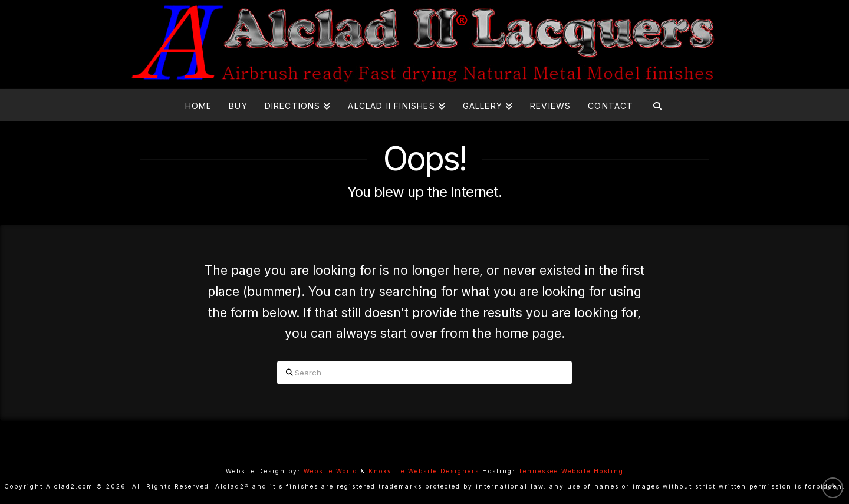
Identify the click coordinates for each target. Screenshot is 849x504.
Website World (331, 471)
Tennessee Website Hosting (571, 471)
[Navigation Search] (657, 105)
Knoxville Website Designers (424, 471)
